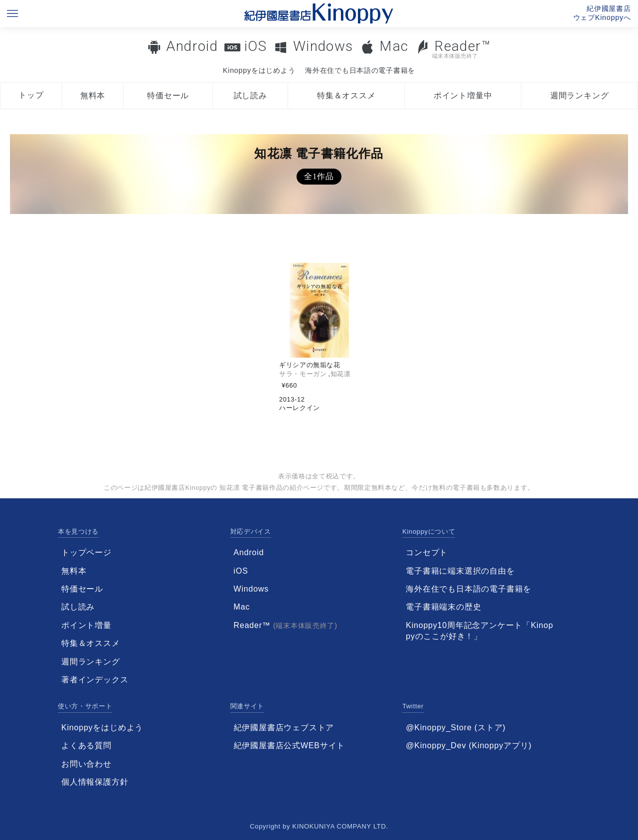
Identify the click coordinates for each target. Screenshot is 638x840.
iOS (255, 46)
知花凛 (341, 374)
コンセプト (427, 552)
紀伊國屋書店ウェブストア (284, 728)
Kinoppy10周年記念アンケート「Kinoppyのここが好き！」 (479, 631)
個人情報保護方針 (95, 782)
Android (192, 46)
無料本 (93, 96)
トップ (31, 95)
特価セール (168, 96)
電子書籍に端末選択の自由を (460, 571)
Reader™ (453, 49)
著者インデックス (95, 680)
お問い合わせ (86, 764)
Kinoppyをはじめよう (259, 70)
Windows (323, 46)
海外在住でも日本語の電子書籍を (360, 70)
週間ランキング (580, 96)
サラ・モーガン (303, 374)
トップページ (86, 552)
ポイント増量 (86, 625)
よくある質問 (86, 745)
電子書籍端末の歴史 (443, 607)
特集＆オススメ (346, 96)
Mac (394, 46)
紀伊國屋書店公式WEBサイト (290, 745)
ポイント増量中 (463, 96)
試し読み (250, 96)
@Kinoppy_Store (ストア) (456, 728)
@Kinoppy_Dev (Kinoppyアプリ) (469, 745)
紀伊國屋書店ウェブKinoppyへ (602, 13)
